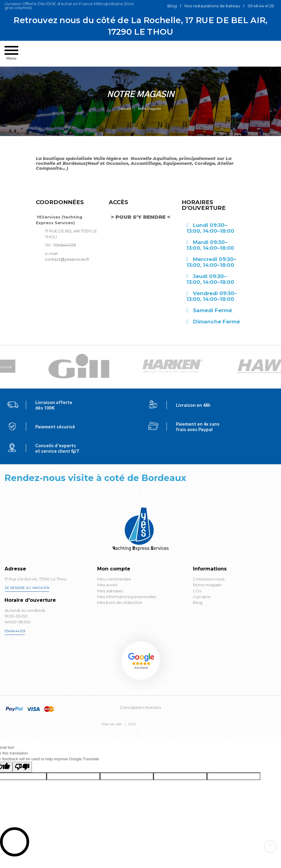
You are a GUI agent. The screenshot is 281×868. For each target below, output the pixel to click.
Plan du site (112, 734)
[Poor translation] (22, 777)
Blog (172, 6)
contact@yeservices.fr (67, 269)
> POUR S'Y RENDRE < (140, 227)
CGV (132, 734)
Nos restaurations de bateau (212, 6)
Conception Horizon (140, 717)
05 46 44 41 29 (261, 6)
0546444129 (65, 255)
